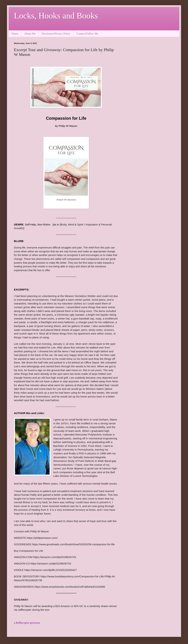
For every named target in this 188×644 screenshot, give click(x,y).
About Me (30, 34)
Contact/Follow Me (87, 34)
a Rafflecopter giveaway (27, 623)
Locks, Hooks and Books (56, 16)
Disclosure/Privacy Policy (56, 34)
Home (15, 34)
